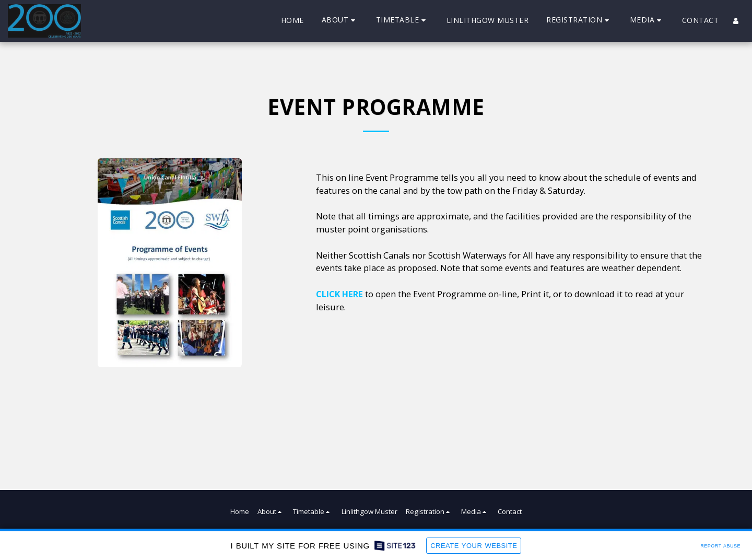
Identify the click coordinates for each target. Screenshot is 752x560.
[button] (340, 21)
